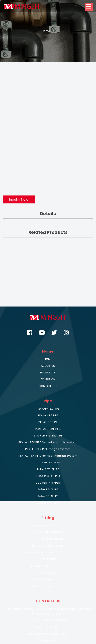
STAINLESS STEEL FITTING (48, 566)
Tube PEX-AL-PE (48, 469)
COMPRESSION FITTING (48, 525)
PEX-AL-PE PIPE (48, 415)
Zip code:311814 (48, 641)
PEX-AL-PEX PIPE (48, 409)
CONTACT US (48, 386)
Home (46, 31)
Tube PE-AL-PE (48, 489)
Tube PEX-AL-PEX (48, 476)
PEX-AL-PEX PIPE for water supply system (48, 442)
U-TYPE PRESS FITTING (48, 532)
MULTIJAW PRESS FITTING (48, 546)
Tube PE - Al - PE (48, 462)
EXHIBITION (48, 379)
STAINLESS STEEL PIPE (48, 436)
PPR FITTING (48, 559)
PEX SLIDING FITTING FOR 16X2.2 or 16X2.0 (48, 552)
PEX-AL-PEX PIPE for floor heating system (48, 456)
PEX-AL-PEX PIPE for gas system (48, 449)
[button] (89, 7)
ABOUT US (48, 366)
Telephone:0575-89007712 (48, 620)
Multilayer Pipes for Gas (48, 579)
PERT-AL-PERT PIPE (48, 429)
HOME (48, 359)
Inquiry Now (19, 199)
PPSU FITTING (48, 573)
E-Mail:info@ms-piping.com (48, 634)
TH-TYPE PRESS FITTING (48, 539)
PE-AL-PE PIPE (48, 422)
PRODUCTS (48, 372)
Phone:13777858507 (48, 627)
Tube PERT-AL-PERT (48, 483)
